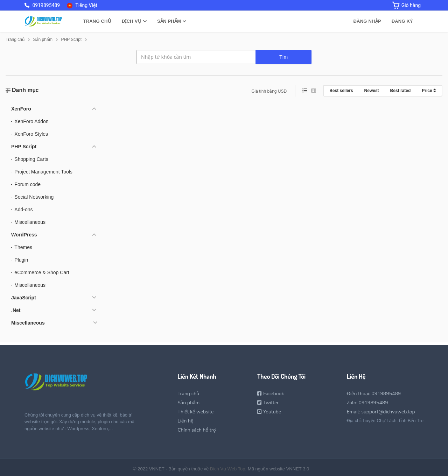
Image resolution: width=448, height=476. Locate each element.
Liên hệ (185, 421)
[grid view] (314, 91)
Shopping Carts (31, 159)
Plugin (21, 260)
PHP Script (24, 147)
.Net (16, 310)
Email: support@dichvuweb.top (381, 412)
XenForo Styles (31, 134)
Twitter (268, 403)
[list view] (305, 91)
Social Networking (34, 197)
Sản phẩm (172, 21)
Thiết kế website (195, 412)
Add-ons (23, 209)
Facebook (271, 394)
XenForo (21, 109)
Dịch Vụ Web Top (228, 469)
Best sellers (341, 91)
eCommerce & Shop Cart (42, 272)
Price (429, 91)
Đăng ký (402, 21)
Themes (23, 247)
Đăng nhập (367, 21)
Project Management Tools (43, 172)
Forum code (27, 184)
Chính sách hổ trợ (197, 430)
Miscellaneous (30, 222)
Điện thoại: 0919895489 (374, 394)
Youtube (269, 412)
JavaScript (24, 298)
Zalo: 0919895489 (367, 403)
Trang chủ (97, 21)
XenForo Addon (31, 121)
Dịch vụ (134, 21)
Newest (372, 91)
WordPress (24, 235)
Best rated (401, 91)
